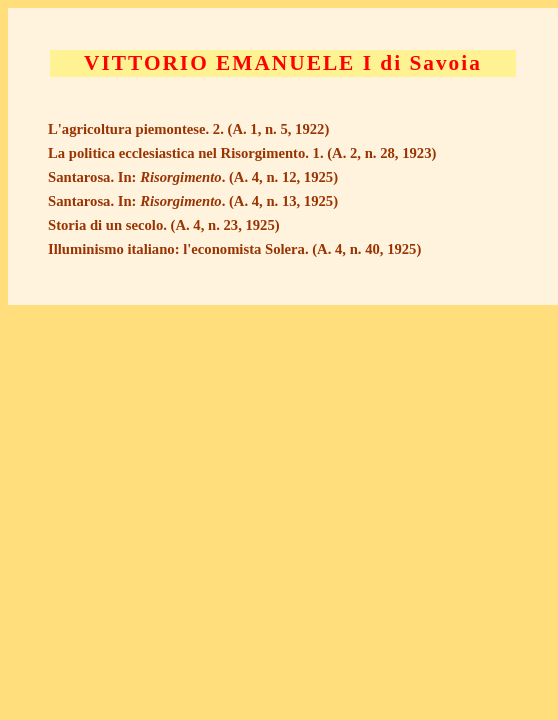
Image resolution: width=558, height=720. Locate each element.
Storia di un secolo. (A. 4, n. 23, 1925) (164, 225)
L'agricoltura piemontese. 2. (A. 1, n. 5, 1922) (188, 129)
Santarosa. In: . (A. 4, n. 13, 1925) (193, 201)
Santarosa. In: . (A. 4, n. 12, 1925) (193, 177)
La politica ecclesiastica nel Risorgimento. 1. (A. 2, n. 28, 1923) (242, 153)
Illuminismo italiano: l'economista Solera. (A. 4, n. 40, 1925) (234, 249)
